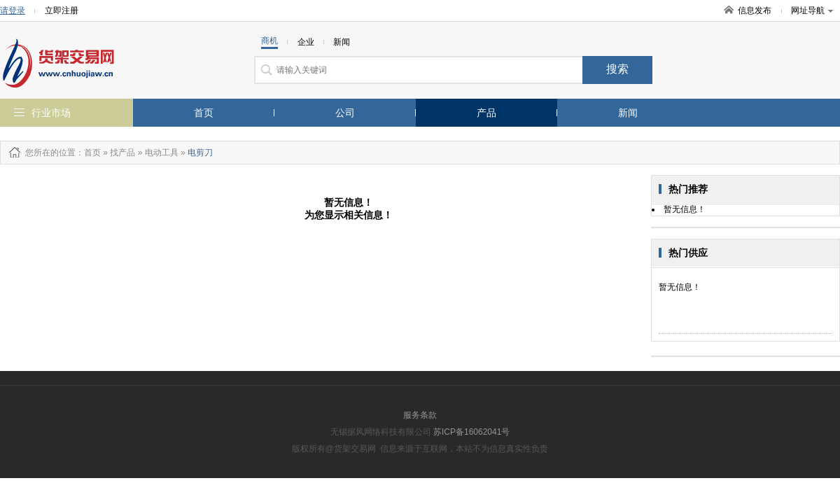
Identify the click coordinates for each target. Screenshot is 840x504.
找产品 (122, 153)
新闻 (628, 113)
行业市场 (51, 113)
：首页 (88, 153)
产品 (486, 113)
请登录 (13, 10)
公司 (345, 113)
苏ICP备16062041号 (471, 432)
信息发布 (755, 10)
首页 (204, 113)
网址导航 (812, 10)
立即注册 (62, 10)
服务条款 (420, 415)
